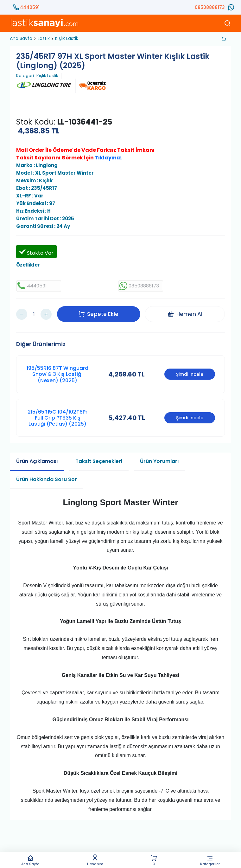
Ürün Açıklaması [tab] (37, 458)
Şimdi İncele (190, 371)
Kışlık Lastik (67, 38)
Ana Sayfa (31, 860)
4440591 (30, 7)
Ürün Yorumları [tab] (159, 458)
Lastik (44, 38)
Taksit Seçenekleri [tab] (99, 458)
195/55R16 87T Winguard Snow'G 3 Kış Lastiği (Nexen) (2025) (57, 371)
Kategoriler (210, 860)
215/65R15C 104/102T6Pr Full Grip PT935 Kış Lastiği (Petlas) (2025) (57, 415)
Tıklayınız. (108, 158)
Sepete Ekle (100, 312)
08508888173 (210, 7)
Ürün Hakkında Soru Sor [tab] (47, 476)
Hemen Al (186, 312)
